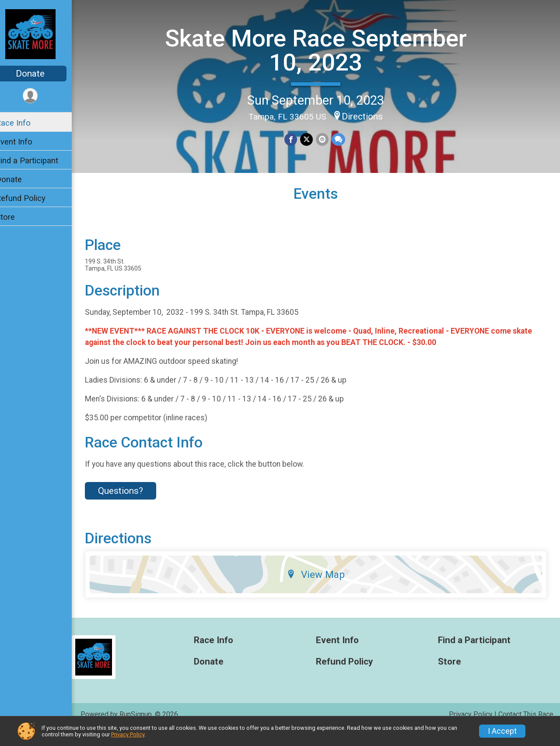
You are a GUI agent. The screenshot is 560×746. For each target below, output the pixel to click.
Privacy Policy (128, 734)
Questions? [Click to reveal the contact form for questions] (132, 506)
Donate (42, 74)
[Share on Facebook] (297, 139)
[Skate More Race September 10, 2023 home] (42, 34)
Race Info (24, 123)
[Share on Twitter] (312, 139)
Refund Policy (32, 198)
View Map (322, 590)
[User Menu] (42, 96)
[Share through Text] (343, 139)
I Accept (502, 731)
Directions (368, 116)
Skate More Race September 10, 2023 (322, 50)
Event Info (25, 142)
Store (17, 217)
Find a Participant (38, 160)
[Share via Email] (327, 139)
